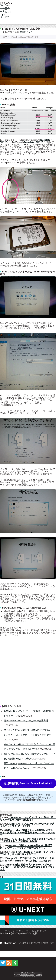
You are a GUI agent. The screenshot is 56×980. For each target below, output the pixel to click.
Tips (2, 14)
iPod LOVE (31, 973)
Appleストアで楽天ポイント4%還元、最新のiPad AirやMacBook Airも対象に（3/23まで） (27, 859)
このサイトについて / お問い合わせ (37, 944)
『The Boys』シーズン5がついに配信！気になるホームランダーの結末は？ (28, 818)
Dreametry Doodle (27, 975)
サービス (5, 17)
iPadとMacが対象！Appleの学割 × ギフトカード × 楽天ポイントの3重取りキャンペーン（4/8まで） (28, 832)
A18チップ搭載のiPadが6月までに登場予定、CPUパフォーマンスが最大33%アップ (26, 847)
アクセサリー (7, 12)
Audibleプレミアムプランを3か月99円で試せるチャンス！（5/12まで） (27, 825)
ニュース (5, 7)
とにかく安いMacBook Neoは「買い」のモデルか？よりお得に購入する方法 (28, 853)
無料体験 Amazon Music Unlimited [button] (28, 783)
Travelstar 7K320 (33, 142)
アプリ (4, 10)
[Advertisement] (28, 672)
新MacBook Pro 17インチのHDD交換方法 (26, 720)
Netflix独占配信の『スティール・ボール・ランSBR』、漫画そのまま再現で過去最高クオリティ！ (27, 867)
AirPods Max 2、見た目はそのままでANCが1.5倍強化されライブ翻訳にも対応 (28, 840)
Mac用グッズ (26, 32)
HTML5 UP (31, 976)
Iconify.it (39, 975)
